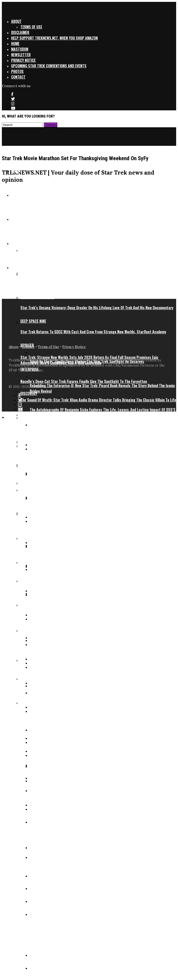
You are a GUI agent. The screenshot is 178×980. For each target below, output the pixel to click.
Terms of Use (31, 27)
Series (16, 267)
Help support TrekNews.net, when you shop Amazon (54, 38)
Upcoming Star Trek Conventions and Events (49, 66)
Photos (17, 71)
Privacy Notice (23, 60)
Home (15, 44)
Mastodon (20, 49)
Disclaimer (20, 32)
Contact (18, 77)
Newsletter (21, 55)
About (16, 21)
